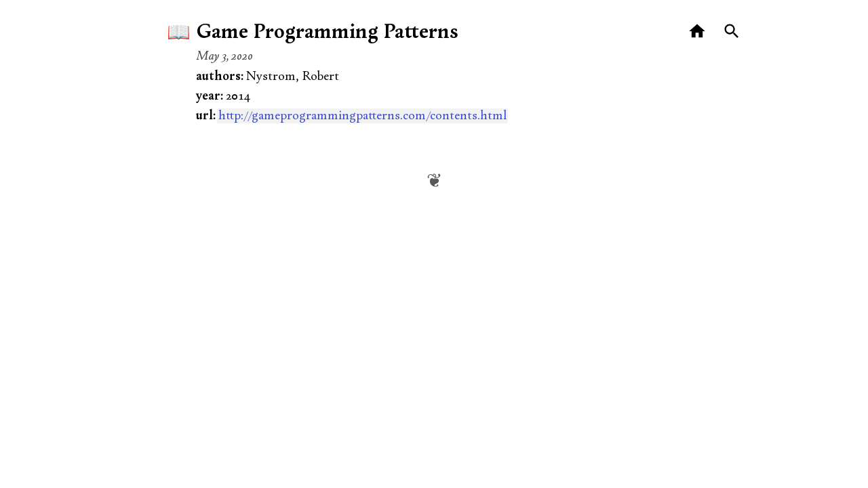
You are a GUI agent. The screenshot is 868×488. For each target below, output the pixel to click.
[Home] (697, 32)
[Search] (732, 32)
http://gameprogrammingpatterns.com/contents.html (362, 116)
